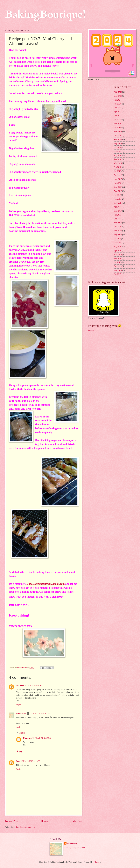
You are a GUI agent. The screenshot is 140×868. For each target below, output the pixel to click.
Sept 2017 (118, 187)
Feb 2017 (118, 215)
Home (44, 821)
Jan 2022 (117, 120)
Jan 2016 (117, 262)
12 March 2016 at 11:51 (42, 738)
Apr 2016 (118, 251)
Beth (18, 761)
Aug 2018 (118, 143)
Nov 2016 (118, 223)
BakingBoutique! (45, 14)
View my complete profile (75, 848)
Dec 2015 (118, 266)
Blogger (97, 862)
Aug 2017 (118, 191)
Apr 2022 (118, 112)
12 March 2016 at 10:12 (35, 685)
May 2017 (118, 203)
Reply (18, 705)
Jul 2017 (117, 195)
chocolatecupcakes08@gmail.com (46, 584)
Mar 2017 (118, 211)
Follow (91, 330)
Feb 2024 (118, 100)
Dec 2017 (118, 175)
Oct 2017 (117, 183)
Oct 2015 (117, 274)
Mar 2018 (118, 163)
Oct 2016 (117, 227)
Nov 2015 (118, 270)
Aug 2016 (118, 235)
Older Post (76, 821)
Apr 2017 (118, 207)
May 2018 (118, 155)
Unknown (20, 685)
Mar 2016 (118, 254)
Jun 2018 (117, 151)
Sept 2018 (118, 140)
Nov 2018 (118, 132)
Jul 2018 (117, 147)
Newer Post (12, 821)
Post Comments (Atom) (26, 827)
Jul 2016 (117, 239)
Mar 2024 (118, 96)
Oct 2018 (117, 136)
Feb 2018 (118, 167)
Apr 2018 (118, 159)
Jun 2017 (117, 199)
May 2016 (118, 246)
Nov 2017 (118, 179)
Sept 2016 (118, 231)
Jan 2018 (117, 171)
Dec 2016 (118, 219)
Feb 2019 (118, 124)
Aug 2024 (118, 92)
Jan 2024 (117, 104)
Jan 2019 (117, 128)
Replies (22, 733)
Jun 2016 (117, 243)
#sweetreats (21, 713)
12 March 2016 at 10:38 (40, 713)
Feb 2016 (118, 258)
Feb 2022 (118, 116)
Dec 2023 (118, 108)
